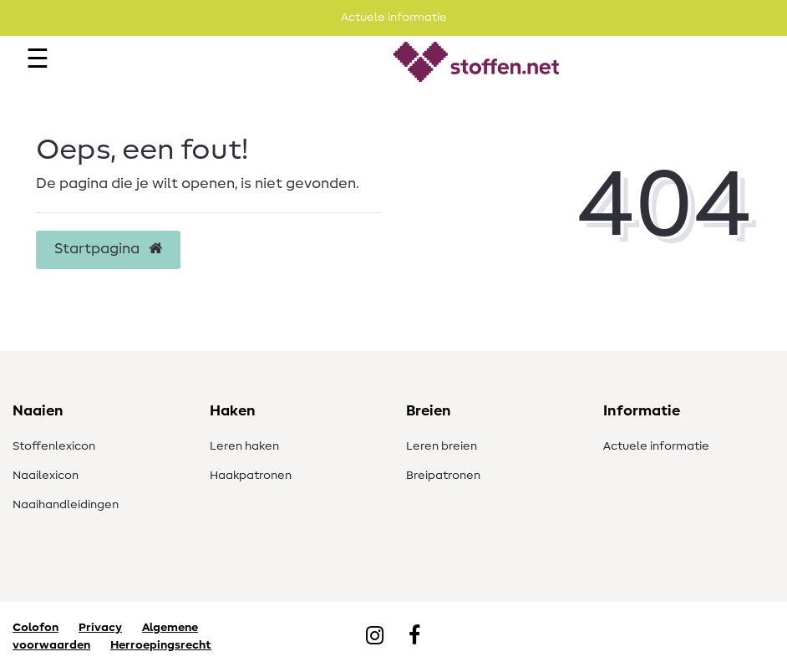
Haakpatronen (251, 476)
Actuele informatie (656, 446)
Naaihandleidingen (66, 505)
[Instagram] (375, 637)
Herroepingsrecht (161, 645)
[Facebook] (414, 637)
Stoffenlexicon (54, 446)
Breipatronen (443, 476)
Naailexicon (46, 476)
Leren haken (244, 446)
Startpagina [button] (108, 249)
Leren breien (442, 446)
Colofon (36, 628)
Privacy (100, 628)
